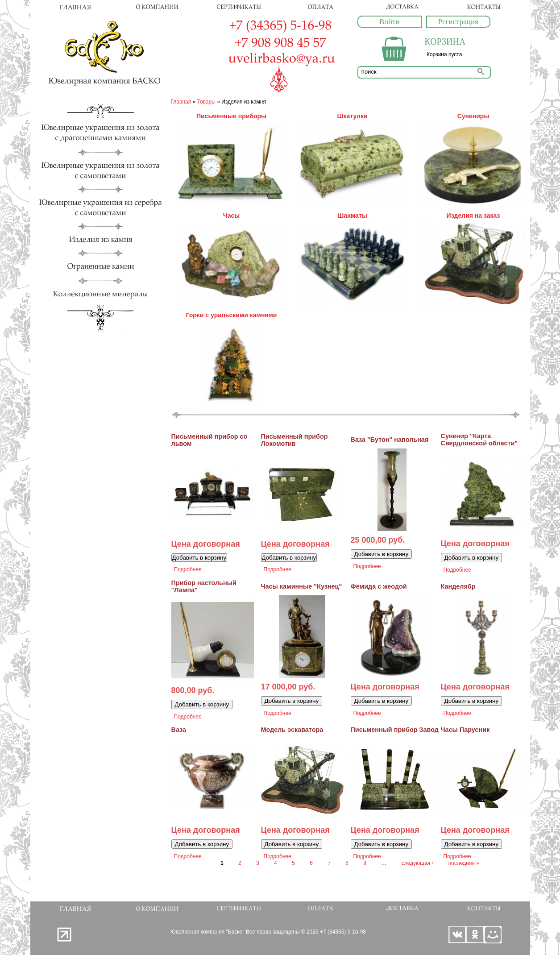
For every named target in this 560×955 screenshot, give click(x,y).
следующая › (418, 863)
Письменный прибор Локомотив (295, 440)
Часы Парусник (465, 730)
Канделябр (458, 586)
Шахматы (352, 216)
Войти (389, 22)
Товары (206, 102)
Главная (181, 102)
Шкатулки (352, 116)
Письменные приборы (231, 116)
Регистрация (458, 22)
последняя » (464, 863)
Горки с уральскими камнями (232, 315)
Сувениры (473, 116)
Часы (231, 216)
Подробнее (188, 569)
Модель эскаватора (292, 730)
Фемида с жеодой (379, 586)
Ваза (179, 730)
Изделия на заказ (473, 216)
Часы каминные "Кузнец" (302, 586)
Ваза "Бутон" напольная (390, 440)
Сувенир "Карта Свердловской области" (479, 440)
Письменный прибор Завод (395, 730)
